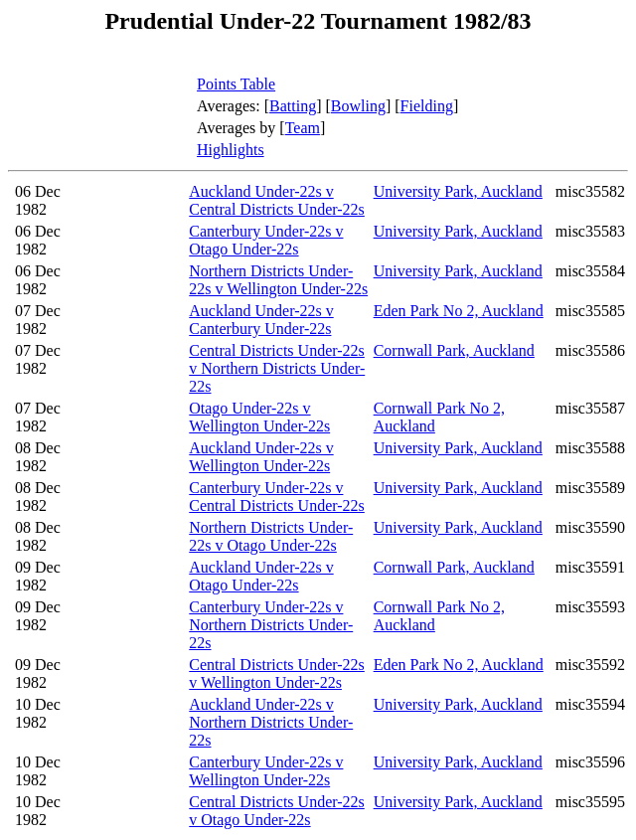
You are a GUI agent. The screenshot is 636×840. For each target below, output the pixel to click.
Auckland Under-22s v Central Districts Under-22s (277, 200)
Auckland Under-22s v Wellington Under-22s (261, 457)
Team (303, 128)
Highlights (231, 150)
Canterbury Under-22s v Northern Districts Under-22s (271, 625)
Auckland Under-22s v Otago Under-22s (261, 576)
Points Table (236, 84)
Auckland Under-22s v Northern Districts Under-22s (271, 722)
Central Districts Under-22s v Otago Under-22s (277, 811)
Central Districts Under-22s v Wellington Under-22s (277, 673)
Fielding (427, 106)
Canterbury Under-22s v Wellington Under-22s (266, 771)
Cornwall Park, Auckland (454, 350)
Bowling (358, 106)
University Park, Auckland (458, 191)
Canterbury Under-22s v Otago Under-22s (266, 240)
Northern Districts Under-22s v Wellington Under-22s (278, 280)
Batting (293, 106)
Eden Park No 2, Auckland (459, 311)
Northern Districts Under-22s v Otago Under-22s (271, 536)
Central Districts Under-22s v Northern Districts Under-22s (277, 368)
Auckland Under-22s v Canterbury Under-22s (261, 320)
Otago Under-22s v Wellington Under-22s (259, 417)
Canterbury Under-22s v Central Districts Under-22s (277, 497)
